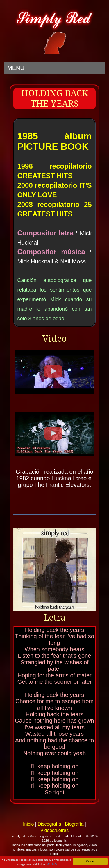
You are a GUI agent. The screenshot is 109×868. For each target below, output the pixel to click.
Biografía (74, 824)
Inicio (28, 824)
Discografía (49, 824)
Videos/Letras (55, 830)
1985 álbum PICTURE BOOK (54, 141)
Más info (52, 865)
